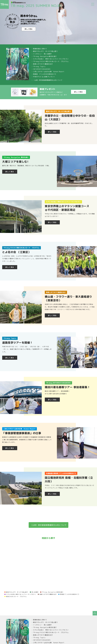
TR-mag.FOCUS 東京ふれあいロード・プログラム (51, 61)
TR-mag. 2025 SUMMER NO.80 (36, 6)
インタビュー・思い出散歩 (42, 54)
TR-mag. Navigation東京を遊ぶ (45, 56)
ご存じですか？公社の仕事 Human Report (49, 72)
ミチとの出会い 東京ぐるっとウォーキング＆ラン (51, 59)
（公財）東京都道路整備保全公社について (48, 80)
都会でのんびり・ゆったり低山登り (45, 51)
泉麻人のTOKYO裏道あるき (43, 64)
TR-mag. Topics (39, 67)
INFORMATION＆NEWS (42, 69)
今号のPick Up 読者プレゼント (44, 77)
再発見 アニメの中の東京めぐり (45, 74)
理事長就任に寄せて (40, 49)
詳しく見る (78, 92)
